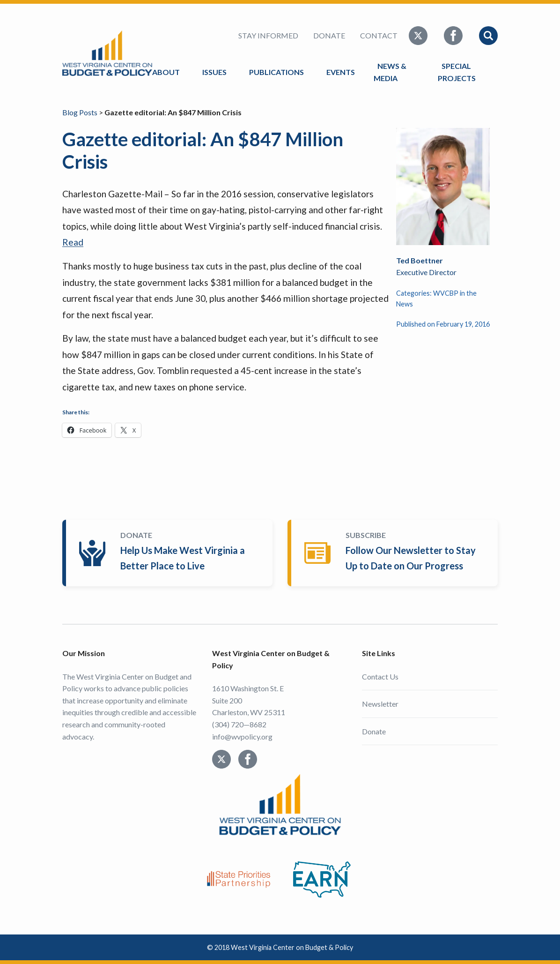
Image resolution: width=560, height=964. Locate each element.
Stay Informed (268, 35)
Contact (379, 35)
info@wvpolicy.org (242, 736)
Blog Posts (80, 112)
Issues (214, 72)
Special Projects (458, 72)
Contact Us (380, 676)
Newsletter (380, 704)
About (166, 72)
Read (73, 242)
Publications (276, 72)
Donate (329, 35)
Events (341, 72)
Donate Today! (169, 553)
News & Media (390, 72)
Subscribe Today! (394, 553)
